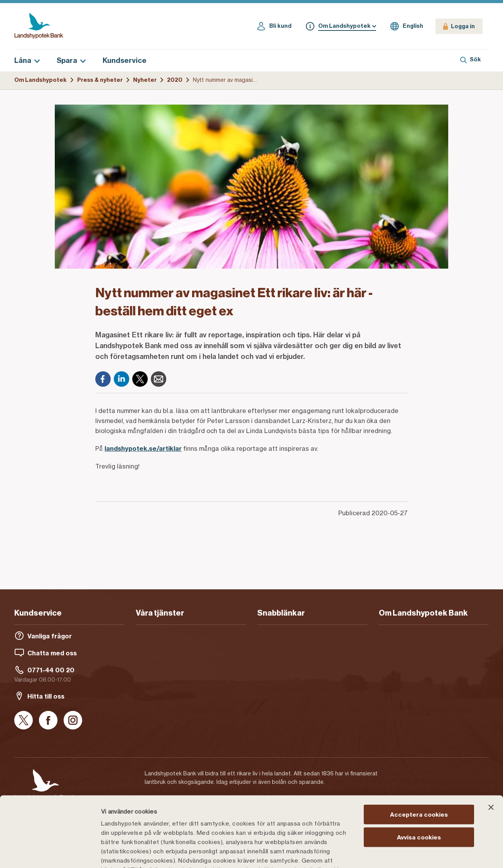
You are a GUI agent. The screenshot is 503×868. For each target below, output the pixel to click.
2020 (175, 80)
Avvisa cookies (419, 771)
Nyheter (145, 80)
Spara (71, 61)
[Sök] (471, 61)
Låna (27, 61)
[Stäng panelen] (491, 742)
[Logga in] (459, 26)
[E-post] (159, 379)
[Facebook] (103, 379)
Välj (403, 853)
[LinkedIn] (122, 379)
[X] (140, 379)
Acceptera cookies (419, 749)
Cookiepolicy (305, 823)
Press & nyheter (100, 80)
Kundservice (125, 60)
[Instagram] (73, 721)
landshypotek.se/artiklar (143, 448)
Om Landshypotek (41, 80)
